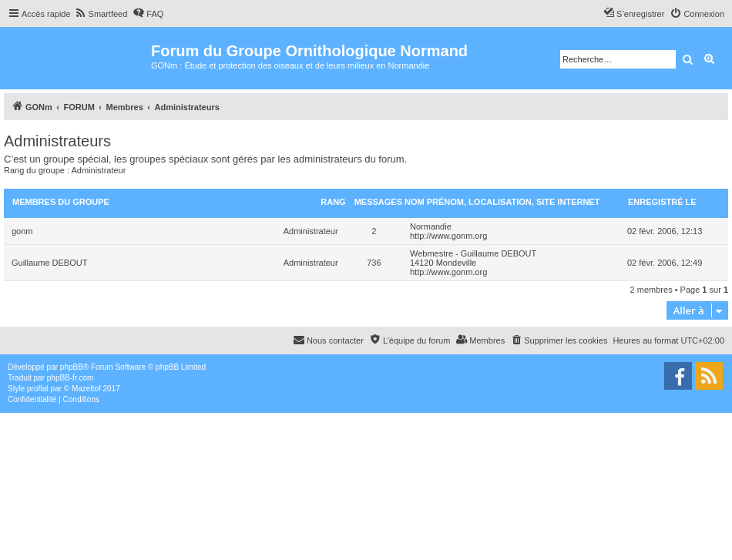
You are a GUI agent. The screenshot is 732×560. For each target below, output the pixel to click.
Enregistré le (662, 202)
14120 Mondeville (443, 263)
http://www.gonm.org (448, 236)
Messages (378, 202)
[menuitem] (101, 14)
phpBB (72, 367)
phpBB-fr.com (71, 378)
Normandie (431, 226)
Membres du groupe (61, 202)
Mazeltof (86, 389)
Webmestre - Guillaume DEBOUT (473, 253)
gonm (22, 231)
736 (374, 263)
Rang (333, 202)
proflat (38, 389)
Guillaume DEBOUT (49, 263)
